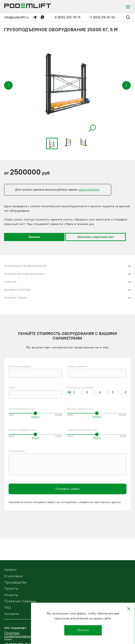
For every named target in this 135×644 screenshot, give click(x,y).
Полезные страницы (20, 601)
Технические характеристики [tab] (24, 274)
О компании (14, 576)
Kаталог (10, 570)
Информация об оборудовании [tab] (26, 266)
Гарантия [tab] (10, 282)
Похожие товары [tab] (16, 298)
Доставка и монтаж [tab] (17, 290)
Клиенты (11, 595)
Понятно (83, 630)
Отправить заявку (68, 489)
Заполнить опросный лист (96, 237)
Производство (15, 582)
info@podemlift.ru (16, 17)
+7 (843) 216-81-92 (102, 17)
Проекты (11, 588)
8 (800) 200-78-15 (68, 17)
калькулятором (89, 190)
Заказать (34, 237)
